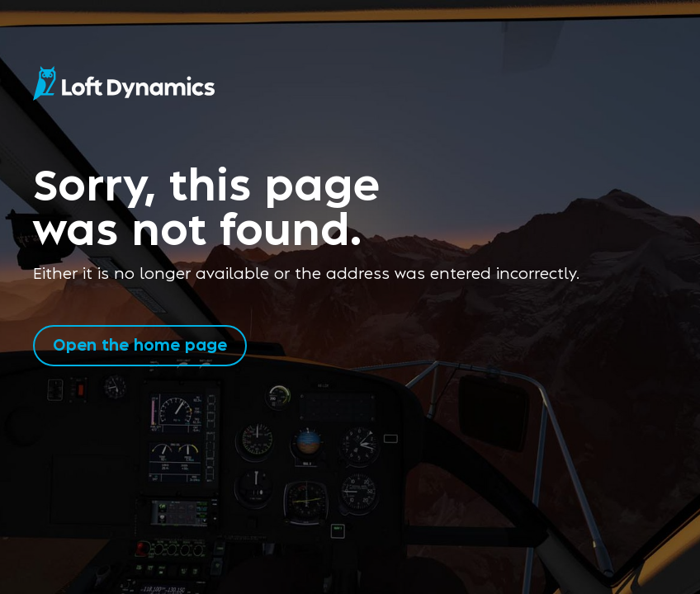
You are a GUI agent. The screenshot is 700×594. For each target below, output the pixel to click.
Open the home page (140, 344)
